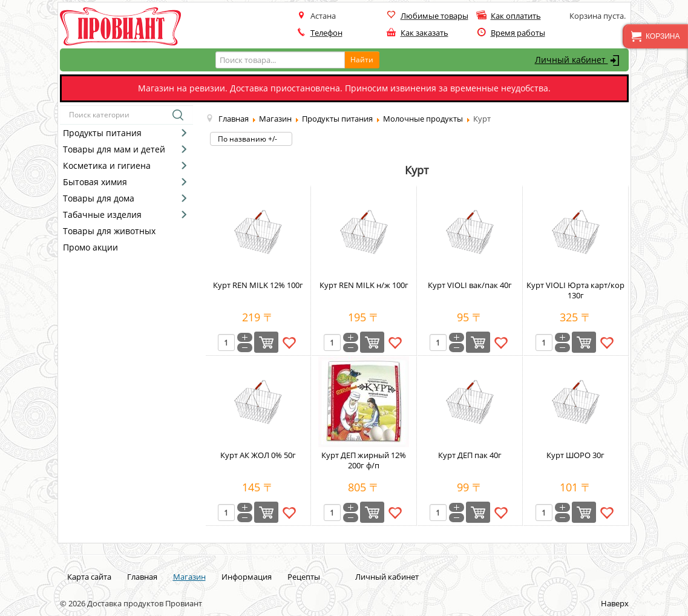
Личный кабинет (579, 61)
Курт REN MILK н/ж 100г (364, 285)
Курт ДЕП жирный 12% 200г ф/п (364, 460)
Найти (362, 60)
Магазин (189, 577)
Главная (142, 577)
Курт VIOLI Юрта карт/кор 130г (575, 290)
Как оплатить (516, 16)
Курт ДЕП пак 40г (470, 455)
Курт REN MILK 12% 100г (258, 285)
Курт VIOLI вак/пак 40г (470, 285)
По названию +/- (247, 139)
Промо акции (90, 247)
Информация (247, 577)
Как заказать (424, 33)
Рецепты (304, 577)
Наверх (615, 603)
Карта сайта (89, 577)
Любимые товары (434, 16)
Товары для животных (109, 231)
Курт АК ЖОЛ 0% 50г (258, 455)
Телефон (326, 33)
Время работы (518, 33)
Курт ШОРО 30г (575, 455)
